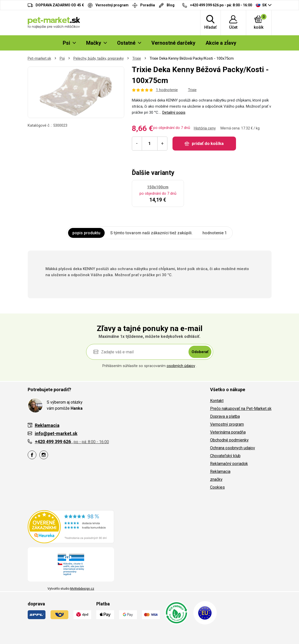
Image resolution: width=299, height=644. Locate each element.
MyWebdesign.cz (82, 589)
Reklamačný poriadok (229, 464)
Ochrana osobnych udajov (233, 448)
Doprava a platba (225, 416)
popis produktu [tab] (86, 233)
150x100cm (158, 187)
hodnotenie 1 (215, 233)
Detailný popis (174, 112)
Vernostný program (227, 424)
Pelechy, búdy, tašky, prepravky (99, 58)
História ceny (205, 128)
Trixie (137, 58)
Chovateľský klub (225, 456)
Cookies (217, 487)
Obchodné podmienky (229, 440)
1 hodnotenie (167, 90)
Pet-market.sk (39, 58)
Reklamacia (220, 472)
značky (216, 479)
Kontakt (217, 401)
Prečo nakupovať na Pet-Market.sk (241, 409)
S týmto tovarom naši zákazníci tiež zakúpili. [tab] (151, 233)
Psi (62, 58)
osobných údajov (181, 366)
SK (261, 5)
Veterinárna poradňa (228, 432)
